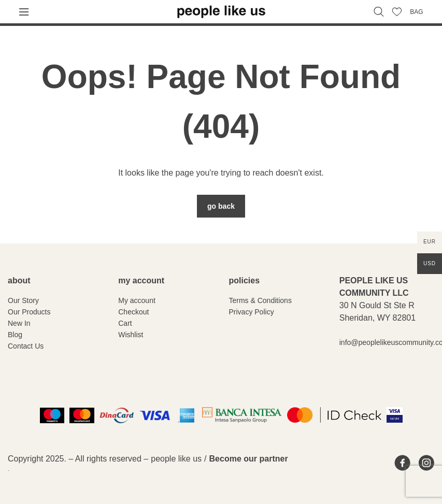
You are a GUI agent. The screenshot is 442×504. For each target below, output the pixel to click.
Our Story (23, 300)
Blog (15, 335)
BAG (416, 12)
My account (137, 300)
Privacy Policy (252, 312)
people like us (176, 459)
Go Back (221, 206)
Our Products (29, 312)
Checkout (133, 312)
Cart (125, 323)
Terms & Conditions (260, 300)
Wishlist (131, 335)
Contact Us (26, 346)
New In (19, 323)
